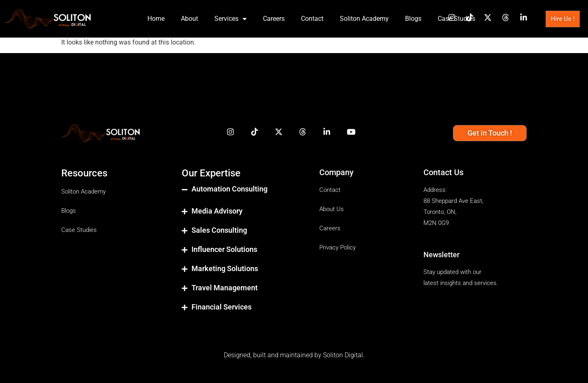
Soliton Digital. (344, 355)
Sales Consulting (219, 230)
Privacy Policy (337, 247)
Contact (312, 19)
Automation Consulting (229, 189)
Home (156, 19)
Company (336, 172)
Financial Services (222, 307)
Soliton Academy (364, 19)
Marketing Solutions (225, 268)
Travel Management (225, 288)
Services (231, 19)
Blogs (413, 19)
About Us (332, 209)
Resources (84, 173)
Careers (274, 19)
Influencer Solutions (224, 249)
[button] (242, 196)
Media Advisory (217, 211)
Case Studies (457, 19)
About (189, 19)
